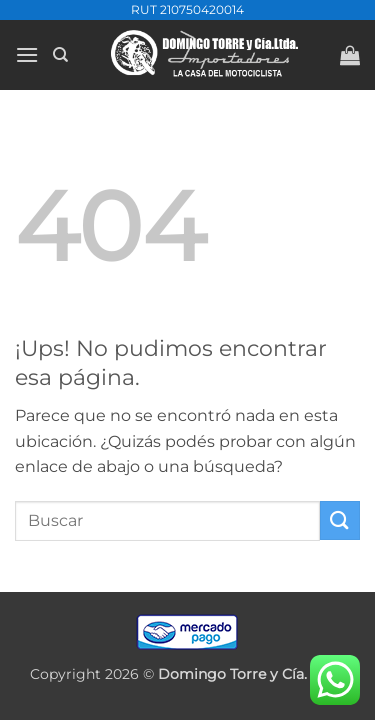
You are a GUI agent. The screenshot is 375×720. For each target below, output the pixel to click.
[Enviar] (340, 520)
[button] (27, 54)
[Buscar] (60, 55)
